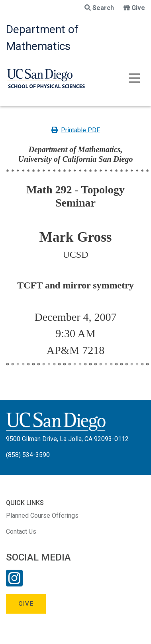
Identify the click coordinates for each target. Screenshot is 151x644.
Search (99, 8)
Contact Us (21, 532)
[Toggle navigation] (134, 78)
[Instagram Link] (14, 583)
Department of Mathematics (42, 38)
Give (134, 8)
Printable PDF (76, 130)
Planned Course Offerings (42, 516)
